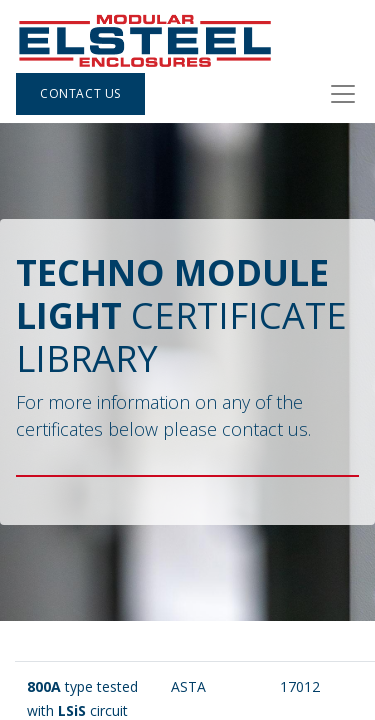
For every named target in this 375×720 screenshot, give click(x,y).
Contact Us (80, 93)
